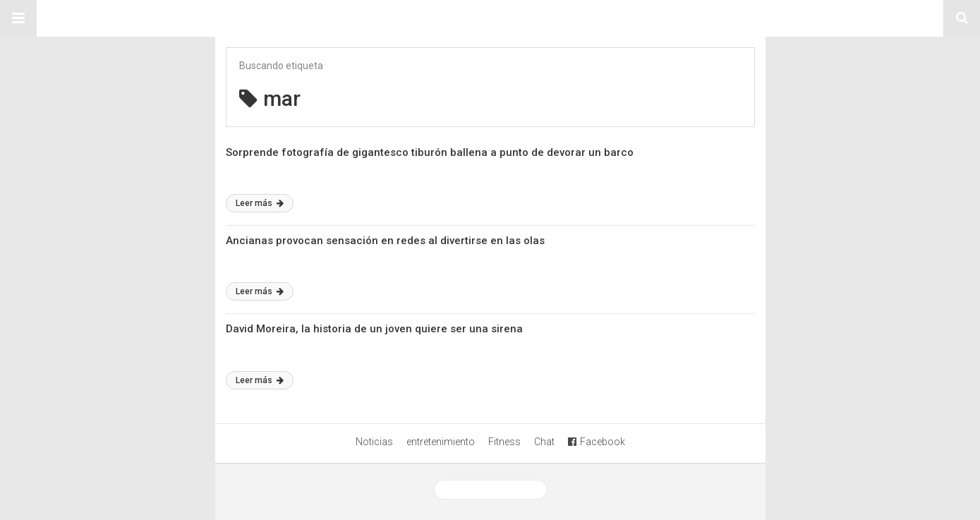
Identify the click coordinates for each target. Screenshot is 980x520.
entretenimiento (441, 442)
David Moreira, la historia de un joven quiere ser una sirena (374, 329)
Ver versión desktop (490, 490)
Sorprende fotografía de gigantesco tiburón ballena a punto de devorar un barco (430, 152)
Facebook (597, 442)
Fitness (504, 442)
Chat (544, 442)
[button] (18, 18)
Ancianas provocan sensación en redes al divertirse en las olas (385, 241)
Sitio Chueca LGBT (490, 18)
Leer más (260, 203)
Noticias (374, 442)
